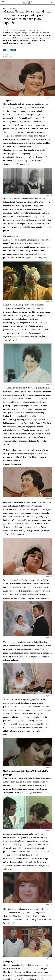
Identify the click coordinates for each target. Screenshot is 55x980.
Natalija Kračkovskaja (11, 30)
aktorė (39, 30)
